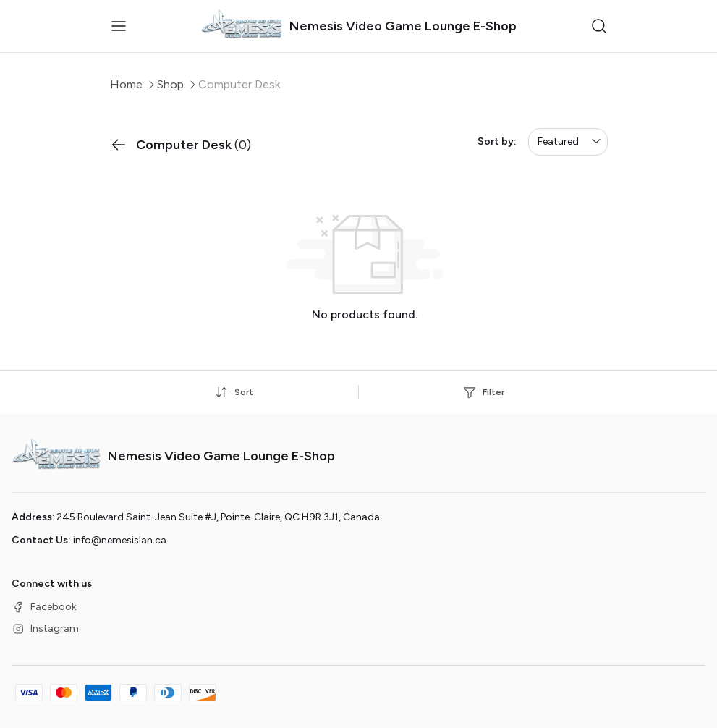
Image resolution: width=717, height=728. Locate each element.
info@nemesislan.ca (120, 540)
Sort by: (497, 141)
